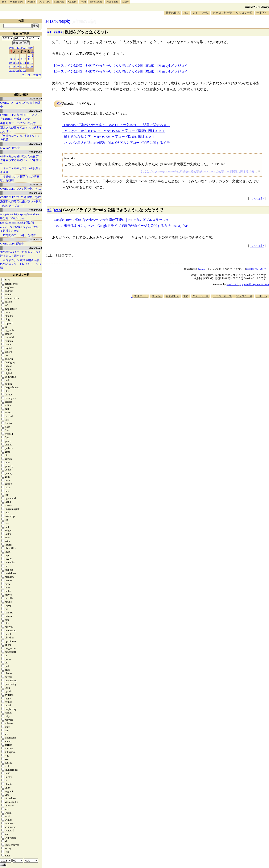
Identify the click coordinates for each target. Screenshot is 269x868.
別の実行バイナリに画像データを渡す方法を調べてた (21, 254)
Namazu (203, 269)
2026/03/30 (36, 98)
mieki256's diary (257, 7)
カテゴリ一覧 (21, 275)
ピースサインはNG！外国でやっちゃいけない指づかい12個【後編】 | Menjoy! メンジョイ (121, 71)
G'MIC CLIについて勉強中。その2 (21, 197)
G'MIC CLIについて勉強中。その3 (21, 189)
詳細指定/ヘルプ (256, 269)
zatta (58, 32)
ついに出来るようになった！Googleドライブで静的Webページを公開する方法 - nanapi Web (122, 226)
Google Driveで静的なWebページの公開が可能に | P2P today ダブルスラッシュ (111, 220)
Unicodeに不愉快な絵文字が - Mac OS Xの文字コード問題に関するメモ (117, 125)
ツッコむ (257, 199)
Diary (125, 2)
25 (14, 70)
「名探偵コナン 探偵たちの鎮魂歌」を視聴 (20, 178)
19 (18, 67)
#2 (49, 210)
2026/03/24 (36, 210)
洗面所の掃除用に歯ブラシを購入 (21, 201)
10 (10, 63)
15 (28, 63)
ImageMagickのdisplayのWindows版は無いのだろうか (20, 216)
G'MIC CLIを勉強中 (12, 244)
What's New (16, 2)
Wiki (83, 2)
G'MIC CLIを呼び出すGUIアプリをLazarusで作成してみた (20, 117)
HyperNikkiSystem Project (254, 284)
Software (59, 2)
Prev (12, 48)
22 (28, 67)
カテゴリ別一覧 (222, 13)
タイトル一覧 (200, 13)
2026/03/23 (36, 239)
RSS (186, 13)
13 (21, 63)
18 (14, 67)
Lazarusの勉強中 (10, 148)
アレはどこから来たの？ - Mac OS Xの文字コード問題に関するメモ (115, 131)
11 (14, 63)
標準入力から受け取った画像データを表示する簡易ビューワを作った (21, 160)
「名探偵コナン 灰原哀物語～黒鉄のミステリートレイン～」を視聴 (21, 264)
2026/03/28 (36, 144)
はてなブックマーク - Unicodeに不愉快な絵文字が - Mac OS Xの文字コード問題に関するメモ (197, 171)
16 (32, 63)
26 (18, 70)
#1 (49, 32)
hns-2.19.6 (232, 284)
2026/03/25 (36, 193)
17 (10, 67)
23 (32, 67)
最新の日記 (173, 13)
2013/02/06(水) (58, 22)
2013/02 (21, 48)
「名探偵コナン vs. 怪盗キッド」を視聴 (20, 138)
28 (25, 70)
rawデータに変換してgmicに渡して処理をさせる (20, 229)
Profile (31, 2)
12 (18, 63)
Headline (157, 296)
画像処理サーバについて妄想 (18, 123)
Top (4, 2)
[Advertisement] (193, 311)
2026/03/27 (36, 152)
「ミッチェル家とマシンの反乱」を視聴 (21, 170)
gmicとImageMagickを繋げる (17, 223)
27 (21, 70)
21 (25, 67)
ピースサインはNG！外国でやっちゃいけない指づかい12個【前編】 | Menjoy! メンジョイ (121, 65)
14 (25, 63)
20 (21, 67)
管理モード (141, 296)
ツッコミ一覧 (244, 13)
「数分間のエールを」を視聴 (18, 235)
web (57, 210)
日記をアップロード (13, 206)
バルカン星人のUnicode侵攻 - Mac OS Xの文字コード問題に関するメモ (117, 143)
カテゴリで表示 (32, 75)
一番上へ (262, 296)
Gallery (72, 2)
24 (10, 70)
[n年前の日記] (84, 22)
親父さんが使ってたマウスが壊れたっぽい (21, 129)
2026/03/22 (36, 248)
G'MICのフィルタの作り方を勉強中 (20, 105)
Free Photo (112, 2)
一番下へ (262, 13)
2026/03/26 (36, 184)
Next (30, 48)
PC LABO (45, 2)
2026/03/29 (36, 111)
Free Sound (96, 2)
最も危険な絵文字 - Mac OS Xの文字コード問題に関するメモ (109, 137)
